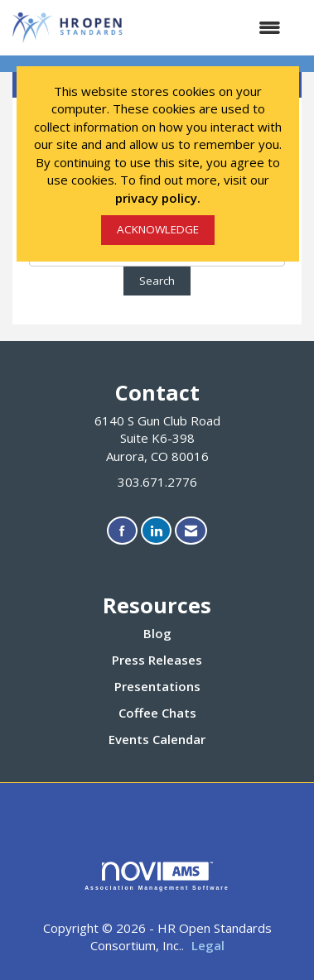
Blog (157, 633)
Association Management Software (157, 877)
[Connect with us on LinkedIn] (156, 531)
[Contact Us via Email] (191, 531)
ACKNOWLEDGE (158, 229)
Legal (208, 945)
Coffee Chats (157, 713)
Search (157, 281)
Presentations (157, 686)
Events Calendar (157, 739)
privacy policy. (158, 198)
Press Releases (157, 660)
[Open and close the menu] (211, 28)
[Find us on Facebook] (122, 531)
